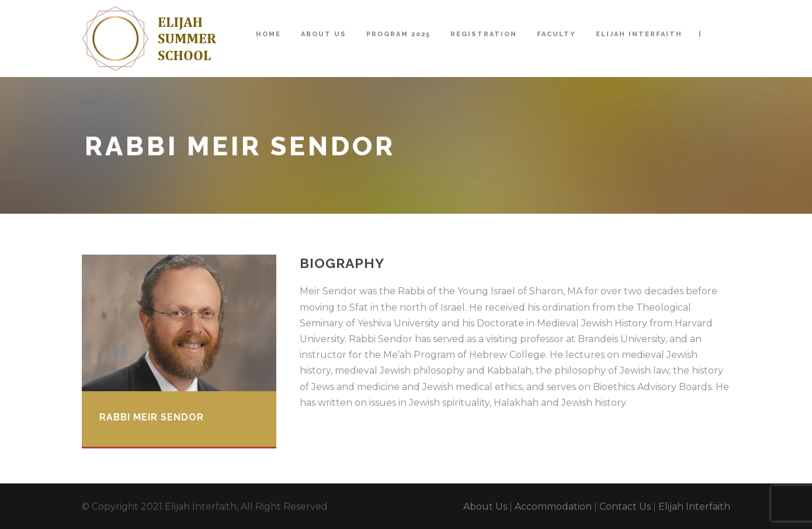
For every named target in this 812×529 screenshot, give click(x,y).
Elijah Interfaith (639, 34)
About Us (324, 34)
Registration (484, 34)
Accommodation (553, 507)
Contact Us (625, 507)
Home (268, 34)
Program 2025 (398, 34)
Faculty (556, 34)
